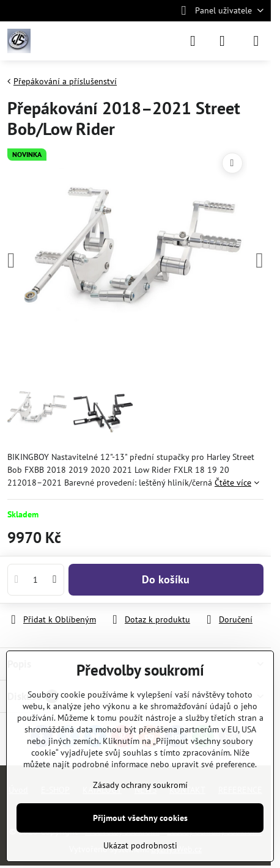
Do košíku (166, 579)
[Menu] (256, 41)
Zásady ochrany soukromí (140, 785)
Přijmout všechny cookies (140, 818)
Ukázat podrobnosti (140, 845)
